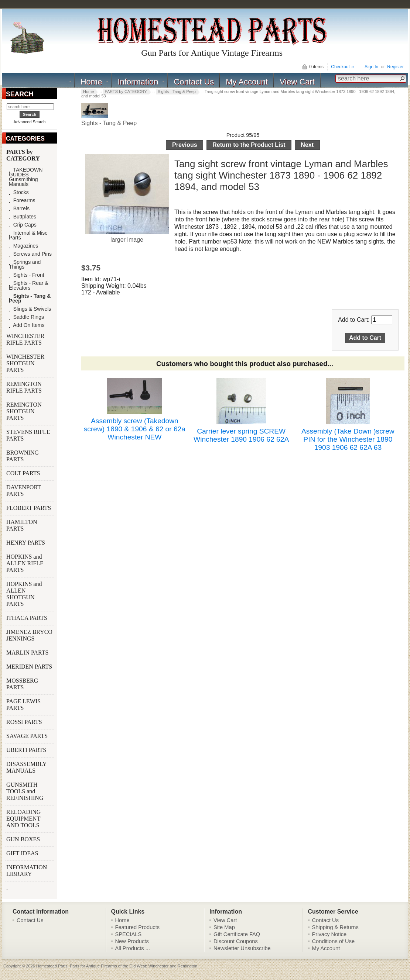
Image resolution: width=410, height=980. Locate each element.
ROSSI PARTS (24, 722)
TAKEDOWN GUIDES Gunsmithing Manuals (26, 177)
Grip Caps (23, 225)
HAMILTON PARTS (22, 525)
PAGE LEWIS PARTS (23, 705)
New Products (132, 941)
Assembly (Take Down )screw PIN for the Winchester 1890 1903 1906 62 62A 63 (348, 439)
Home (91, 82)
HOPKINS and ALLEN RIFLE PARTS (25, 563)
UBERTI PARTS (27, 750)
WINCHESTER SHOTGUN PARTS (25, 363)
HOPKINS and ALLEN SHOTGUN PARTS (24, 594)
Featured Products (138, 927)
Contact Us (194, 82)
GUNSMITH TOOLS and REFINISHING (25, 791)
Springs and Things (25, 265)
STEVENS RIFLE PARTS (28, 435)
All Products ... (133, 948)
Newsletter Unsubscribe (242, 948)
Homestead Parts (52, 966)
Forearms (22, 201)
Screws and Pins (30, 254)
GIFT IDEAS (23, 853)
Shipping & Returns (335, 927)
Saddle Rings (26, 317)
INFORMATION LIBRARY (27, 871)
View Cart (297, 82)
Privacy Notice (329, 934)
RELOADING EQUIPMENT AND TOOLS (24, 819)
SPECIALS (129, 934)
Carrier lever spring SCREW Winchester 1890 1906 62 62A (241, 435)
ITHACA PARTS (28, 618)
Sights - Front (27, 275)
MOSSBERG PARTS (22, 684)
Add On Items (27, 325)
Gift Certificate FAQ (237, 934)
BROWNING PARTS (23, 456)
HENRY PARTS (26, 543)
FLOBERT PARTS (29, 508)
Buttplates (23, 217)
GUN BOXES (24, 839)
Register (395, 67)
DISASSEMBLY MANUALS (26, 767)
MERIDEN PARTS (30, 667)
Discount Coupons (236, 941)
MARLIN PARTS (28, 653)
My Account (247, 82)
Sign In (371, 67)
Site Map (224, 927)
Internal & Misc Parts (28, 235)
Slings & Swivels (30, 309)
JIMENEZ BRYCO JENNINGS (29, 635)
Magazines (23, 246)
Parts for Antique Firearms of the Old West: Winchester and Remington (134, 966)
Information (138, 82)
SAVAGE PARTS (28, 736)
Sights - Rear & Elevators (29, 286)
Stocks (19, 192)
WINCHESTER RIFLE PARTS (25, 339)
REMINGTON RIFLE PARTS (25, 387)
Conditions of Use (334, 941)
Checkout (340, 67)
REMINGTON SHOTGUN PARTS (24, 411)
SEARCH (20, 94)
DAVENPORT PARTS (24, 491)
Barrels (19, 209)
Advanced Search (30, 122)
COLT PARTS (23, 473)
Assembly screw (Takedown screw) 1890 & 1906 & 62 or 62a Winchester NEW (135, 429)
